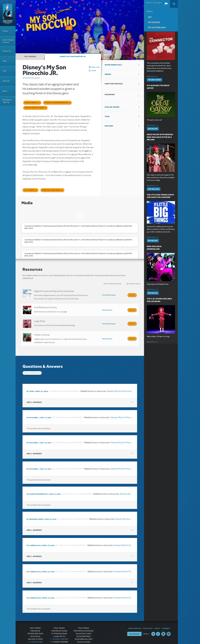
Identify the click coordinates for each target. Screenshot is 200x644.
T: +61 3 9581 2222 (83, 637)
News (5, 91)
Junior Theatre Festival (8, 41)
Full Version (30, 57)
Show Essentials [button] (113, 65)
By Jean (30, 384)
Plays (5, 61)
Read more (153, 76)
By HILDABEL (33, 410)
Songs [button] (108, 74)
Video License (42, 331)
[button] (166, 4)
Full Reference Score (45, 306)
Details (132, 295)
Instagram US (169, 626)
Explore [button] (109, 126)
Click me (23, 78)
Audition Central (114, 84)
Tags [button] (107, 116)
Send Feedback (134, 626)
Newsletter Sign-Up (7, 101)
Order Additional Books (51, 190)
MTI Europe (154, 22)
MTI (150, 17)
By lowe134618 (34, 538)
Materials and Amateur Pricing (56, 103)
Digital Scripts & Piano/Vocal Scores (54, 291)
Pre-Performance (114, 284)
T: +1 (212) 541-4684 (35, 634)
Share (94, 71)
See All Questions (31, 368)
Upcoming (110, 95)
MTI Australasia (157, 27)
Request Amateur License (34, 108)
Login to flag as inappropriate (65, 384)
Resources (7, 51)
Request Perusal (31, 103)
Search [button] (174, 4)
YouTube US (153, 626)
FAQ (4, 71)
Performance (135, 284)
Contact (157, 621)
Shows (5, 31)
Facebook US (158, 626)
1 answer (34, 395)
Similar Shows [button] (112, 107)
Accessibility (166, 621)
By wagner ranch (35, 512)
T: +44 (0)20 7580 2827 (59, 632)
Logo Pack (40, 318)
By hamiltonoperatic (37, 486)
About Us (6, 81)
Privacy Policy (148, 621)
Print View (95, 67)
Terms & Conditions (135, 621)
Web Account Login (154, 3)
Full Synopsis (29, 190)
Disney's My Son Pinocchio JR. (73, 57)
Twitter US (163, 626)
